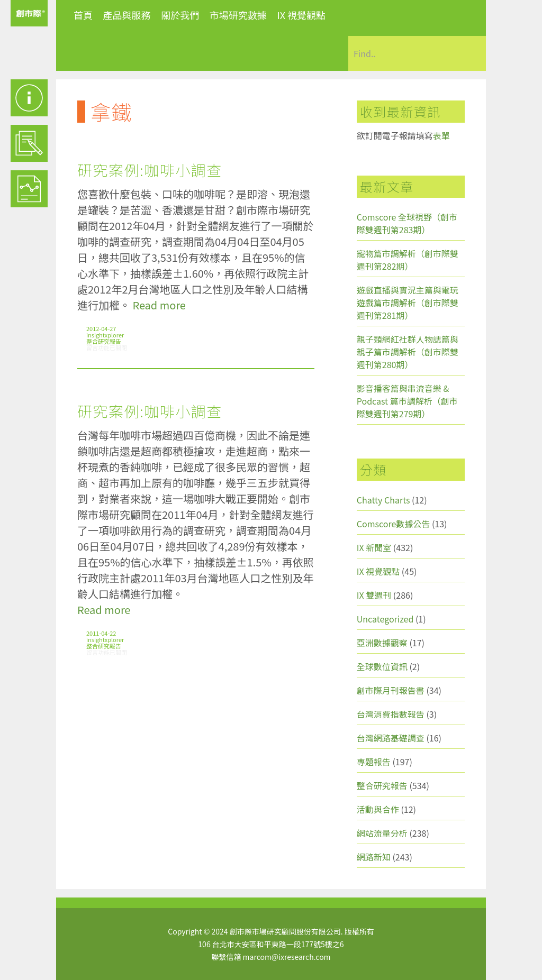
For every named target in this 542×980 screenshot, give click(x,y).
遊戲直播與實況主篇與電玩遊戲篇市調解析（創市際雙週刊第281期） (408, 303)
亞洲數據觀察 (382, 643)
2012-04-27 (101, 328)
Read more (159, 305)
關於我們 (180, 15)
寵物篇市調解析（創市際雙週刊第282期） (408, 260)
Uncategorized (385, 619)
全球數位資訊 (382, 666)
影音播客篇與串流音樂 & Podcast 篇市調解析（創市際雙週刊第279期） (407, 401)
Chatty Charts (383, 500)
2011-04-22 (101, 633)
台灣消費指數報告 (391, 714)
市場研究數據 (238, 15)
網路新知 (374, 857)
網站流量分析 (382, 833)
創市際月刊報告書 (391, 690)
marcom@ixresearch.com (287, 957)
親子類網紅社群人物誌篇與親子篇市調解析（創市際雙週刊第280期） (408, 352)
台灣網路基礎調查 (391, 738)
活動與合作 (378, 809)
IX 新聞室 (374, 547)
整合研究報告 (104, 341)
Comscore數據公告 (394, 524)
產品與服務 (127, 15)
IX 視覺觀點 (301, 15)
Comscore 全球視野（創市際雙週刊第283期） (407, 223)
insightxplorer (105, 335)
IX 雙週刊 (374, 595)
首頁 (83, 15)
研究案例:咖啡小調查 (150, 170)
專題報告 (374, 762)
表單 (441, 135)
